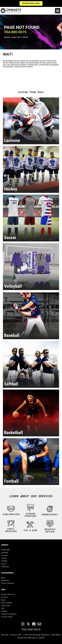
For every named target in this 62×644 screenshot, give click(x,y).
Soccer (4, 564)
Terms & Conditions (9, 614)
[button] (58, 11)
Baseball (5, 553)
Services (5, 597)
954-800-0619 (31, 630)
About (3, 600)
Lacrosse (5, 555)
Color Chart (6, 606)
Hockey (4, 558)
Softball (4, 561)
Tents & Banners (8, 583)
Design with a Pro (8, 594)
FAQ (3, 608)
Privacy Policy (7, 617)
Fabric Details (7, 603)
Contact (4, 611)
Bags (3, 578)
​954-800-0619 (15, 32)
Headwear (5, 580)
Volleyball (5, 567)
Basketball (5, 550)
